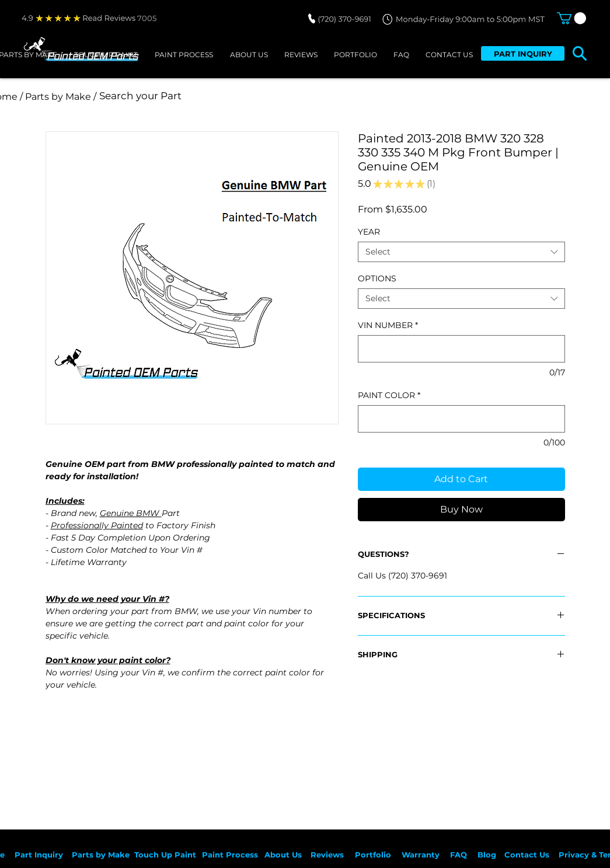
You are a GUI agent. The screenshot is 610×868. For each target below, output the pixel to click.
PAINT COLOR (389, 395)
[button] (571, 18)
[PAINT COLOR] (461, 419)
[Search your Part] (255, 96)
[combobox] (461, 252)
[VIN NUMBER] (461, 349)
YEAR (369, 232)
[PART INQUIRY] (523, 53)
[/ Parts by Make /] (58, 97)
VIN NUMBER (388, 325)
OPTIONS (377, 278)
